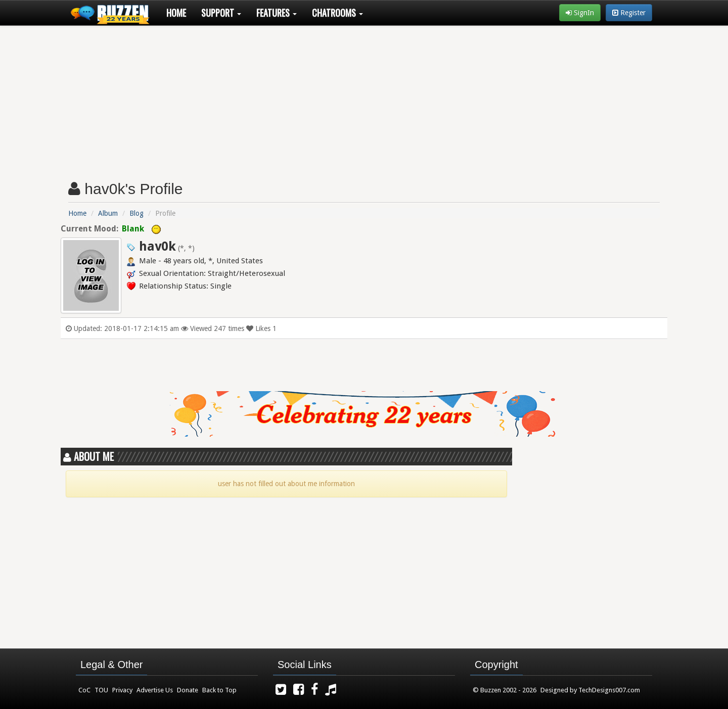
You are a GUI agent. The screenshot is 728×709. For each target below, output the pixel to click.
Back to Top (219, 690)
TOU (101, 690)
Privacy (122, 690)
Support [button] (221, 13)
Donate (188, 690)
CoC (84, 690)
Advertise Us (155, 690)
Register (629, 13)
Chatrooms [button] (337, 13)
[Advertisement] (364, 99)
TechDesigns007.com (609, 690)
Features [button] (277, 13)
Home (176, 13)
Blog (136, 213)
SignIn (580, 13)
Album (108, 213)
